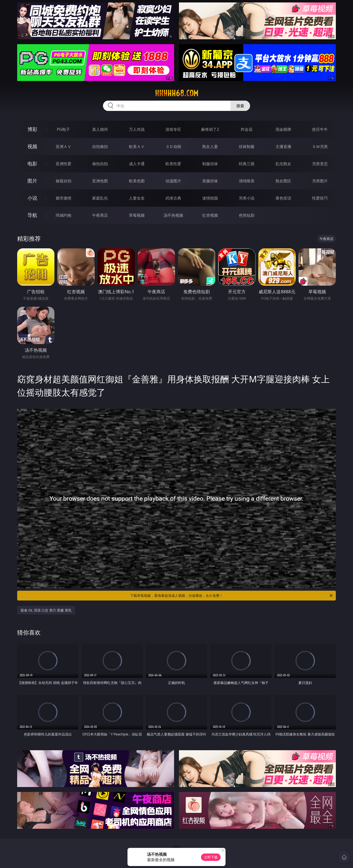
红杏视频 (210, 215)
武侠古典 (173, 198)
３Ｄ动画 (173, 147)
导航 (32, 215)
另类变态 (320, 164)
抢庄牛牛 (320, 129)
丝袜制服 (247, 147)
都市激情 (63, 198)
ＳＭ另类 (320, 147)
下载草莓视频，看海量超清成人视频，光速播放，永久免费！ (232, 596)
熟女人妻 (210, 147)
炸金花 (247, 129)
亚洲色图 (100, 181)
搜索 (240, 106)
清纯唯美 (247, 181)
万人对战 (137, 129)
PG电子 (63, 129)
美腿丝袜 (210, 181)
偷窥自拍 (63, 181)
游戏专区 (173, 129)
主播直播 (283, 147)
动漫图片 (173, 181)
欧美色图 (137, 181)
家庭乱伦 (100, 198)
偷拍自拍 (100, 164)
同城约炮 (63, 215)
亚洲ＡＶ (63, 147)
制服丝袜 (210, 164)
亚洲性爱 (63, 164)
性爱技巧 (320, 198)
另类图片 (320, 181)
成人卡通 (137, 164)
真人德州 (100, 129)
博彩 (32, 129)
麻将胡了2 (210, 129)
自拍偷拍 (100, 147)
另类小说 (247, 198)
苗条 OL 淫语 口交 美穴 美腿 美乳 (46, 610)
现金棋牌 (283, 129)
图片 (32, 181)
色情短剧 (247, 215)
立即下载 (211, 857)
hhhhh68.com (177, 93)
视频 (32, 146)
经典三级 (247, 164)
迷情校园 (210, 198)
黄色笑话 (283, 198)
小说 (32, 198)
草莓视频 (137, 215)
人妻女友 (137, 198)
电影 (32, 164)
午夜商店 (100, 215)
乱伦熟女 (283, 164)
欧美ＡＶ (137, 147)
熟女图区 (283, 181)
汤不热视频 (173, 215)
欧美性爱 (173, 164)
